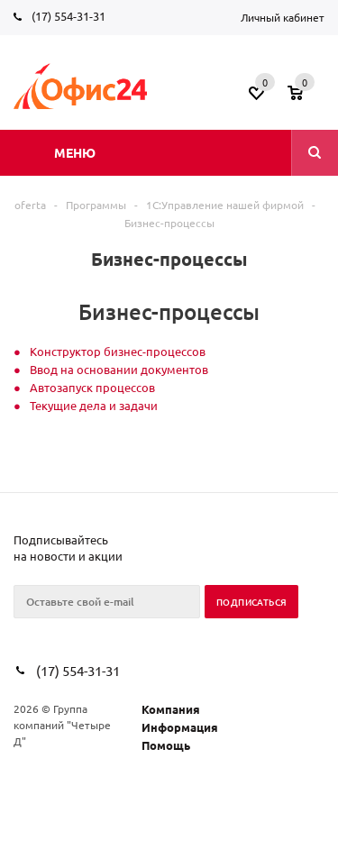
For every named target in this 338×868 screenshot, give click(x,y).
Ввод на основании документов (119, 369)
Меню (75, 152)
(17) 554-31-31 (69, 16)
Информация (180, 727)
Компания (171, 709)
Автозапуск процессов (92, 387)
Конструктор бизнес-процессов (118, 351)
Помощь (166, 745)
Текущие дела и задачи (94, 405)
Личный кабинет (283, 17)
